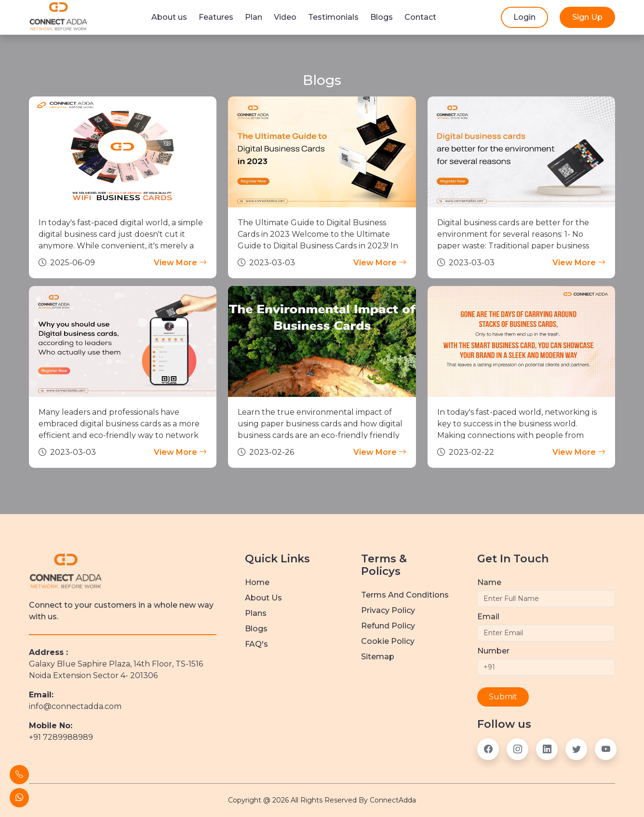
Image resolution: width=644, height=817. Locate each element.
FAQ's (256, 644)
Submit (503, 697)
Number (493, 651)
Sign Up (587, 17)
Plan (254, 17)
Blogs (382, 17)
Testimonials (333, 17)
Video (285, 17)
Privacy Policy (388, 610)
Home (257, 582)
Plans (256, 613)
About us (169, 17)
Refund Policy (388, 626)
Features (216, 17)
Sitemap (378, 657)
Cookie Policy (388, 641)
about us (263, 598)
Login (524, 17)
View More (180, 263)
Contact (420, 17)
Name (489, 582)
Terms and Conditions (405, 595)
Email (488, 617)
